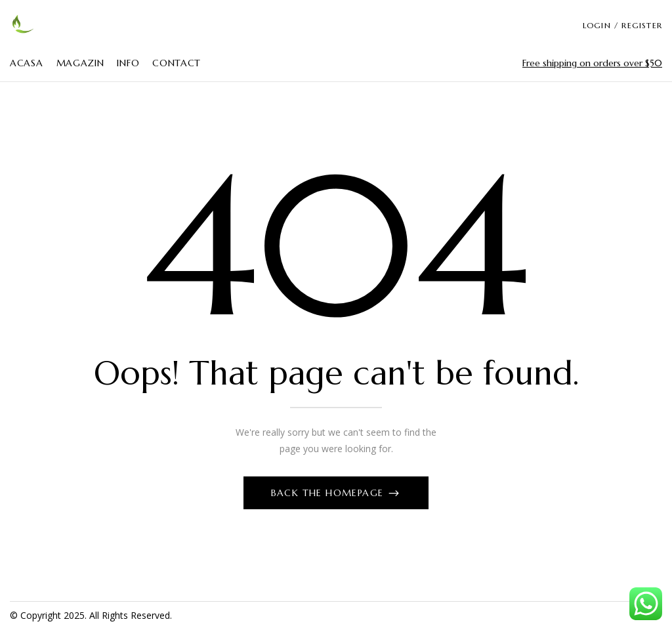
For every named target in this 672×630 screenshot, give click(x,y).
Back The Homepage (329, 493)
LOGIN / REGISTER (622, 25)
